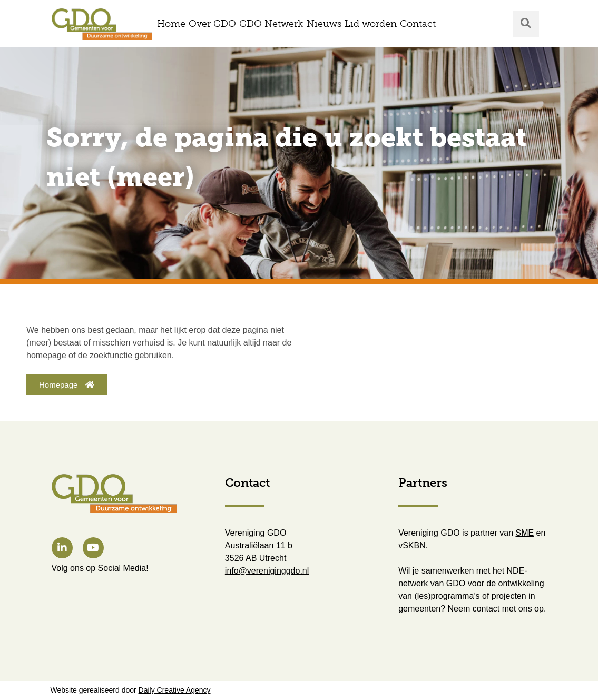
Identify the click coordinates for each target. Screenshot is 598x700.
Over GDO (212, 24)
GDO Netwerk (271, 24)
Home (171, 24)
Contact (418, 24)
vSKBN (412, 545)
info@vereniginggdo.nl (267, 571)
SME (525, 533)
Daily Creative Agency (175, 690)
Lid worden (371, 24)
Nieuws (324, 24)
